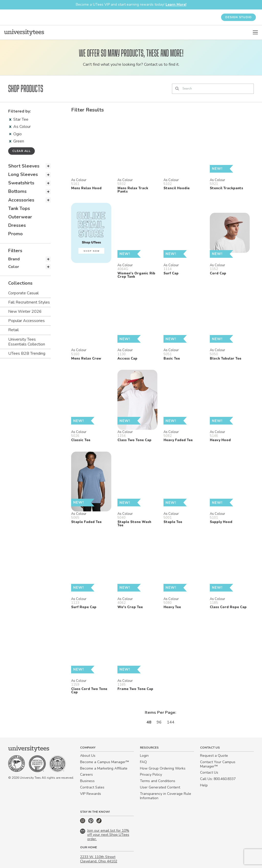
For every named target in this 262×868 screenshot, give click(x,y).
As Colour (20, 127)
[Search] (213, 89)
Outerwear (20, 217)
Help (204, 785)
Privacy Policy (151, 775)
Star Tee (19, 119)
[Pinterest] (91, 822)
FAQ (143, 762)
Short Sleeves (24, 166)
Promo (15, 234)
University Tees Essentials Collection (27, 342)
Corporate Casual (23, 293)
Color (14, 267)
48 (149, 722)
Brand (14, 259)
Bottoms (17, 191)
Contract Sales (92, 787)
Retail (13, 330)
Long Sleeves (23, 174)
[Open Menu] (255, 32)
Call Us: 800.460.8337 (218, 779)
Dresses (17, 225)
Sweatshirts (21, 183)
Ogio (15, 134)
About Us (88, 756)
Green (17, 141)
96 (159, 722)
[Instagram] (83, 822)
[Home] (24, 32)
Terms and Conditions (158, 781)
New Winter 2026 (25, 311)
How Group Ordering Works (163, 768)
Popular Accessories (26, 321)
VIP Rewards (91, 794)
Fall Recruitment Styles (29, 302)
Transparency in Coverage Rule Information (166, 796)
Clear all (21, 151)
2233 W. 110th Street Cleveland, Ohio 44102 (99, 859)
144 (171, 722)
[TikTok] (99, 822)
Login (144, 756)
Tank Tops (19, 208)
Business (87, 781)
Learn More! (176, 4)
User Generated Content (160, 787)
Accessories (21, 200)
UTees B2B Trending (27, 353)
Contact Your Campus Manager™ (218, 764)
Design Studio (238, 17)
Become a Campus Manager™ (105, 762)
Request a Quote (214, 756)
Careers (86, 775)
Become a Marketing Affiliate (104, 768)
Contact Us (209, 772)
